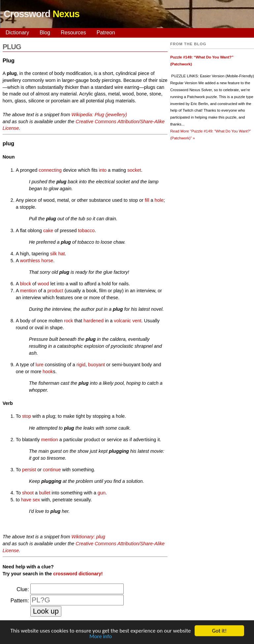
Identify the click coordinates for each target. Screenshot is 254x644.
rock (68, 321)
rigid (81, 365)
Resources (73, 33)
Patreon (106, 33)
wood (43, 284)
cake (48, 231)
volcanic (122, 321)
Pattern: (20, 601)
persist (29, 470)
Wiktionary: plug (88, 537)
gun (102, 493)
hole (159, 200)
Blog (45, 33)
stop (27, 416)
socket (134, 170)
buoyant (96, 365)
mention (29, 291)
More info (101, 638)
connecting (50, 170)
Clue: (23, 589)
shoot (28, 493)
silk (54, 254)
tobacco (86, 231)
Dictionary (17, 33)
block (26, 284)
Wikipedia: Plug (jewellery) (99, 115)
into (103, 170)
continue (52, 470)
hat (62, 254)
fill (147, 200)
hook (48, 372)
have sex (31, 500)
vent (137, 321)
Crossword (42, 14)
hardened (94, 321)
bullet (45, 493)
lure (40, 365)
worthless (30, 261)
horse (47, 261)
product (55, 291)
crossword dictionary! (78, 574)
